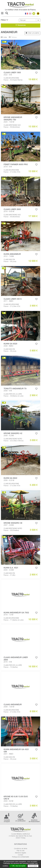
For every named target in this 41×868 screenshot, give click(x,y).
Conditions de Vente (21, 849)
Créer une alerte (32, 33)
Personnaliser (33, 866)
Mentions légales (21, 853)
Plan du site (20, 851)
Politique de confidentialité (20, 857)
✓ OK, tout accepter (18, 866)
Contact (20, 855)
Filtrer (4, 20)
